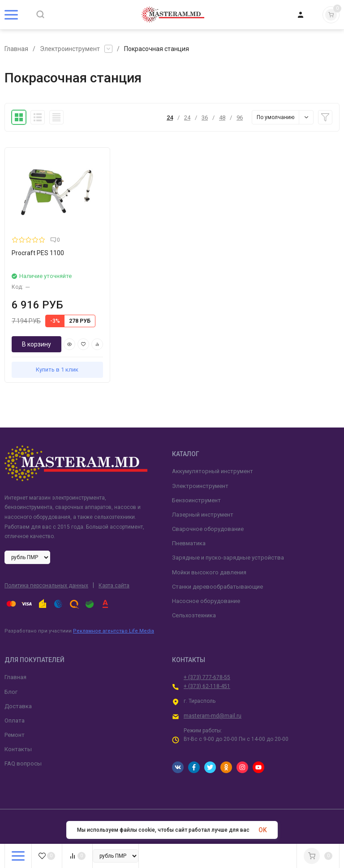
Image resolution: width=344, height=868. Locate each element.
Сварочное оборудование (208, 529)
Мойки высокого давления (209, 572)
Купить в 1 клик (57, 370)
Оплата (15, 720)
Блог (11, 692)
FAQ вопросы (23, 763)
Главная (16, 49)
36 (205, 118)
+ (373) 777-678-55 (207, 677)
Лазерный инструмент (203, 515)
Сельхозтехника (194, 615)
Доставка (18, 706)
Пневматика (189, 543)
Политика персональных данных (46, 586)
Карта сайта (114, 586)
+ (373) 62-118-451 (207, 686)
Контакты (18, 749)
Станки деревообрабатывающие (217, 587)
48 (222, 118)
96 (240, 118)
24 (170, 118)
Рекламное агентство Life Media (114, 631)
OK (263, 830)
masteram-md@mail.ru (213, 716)
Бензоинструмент (196, 500)
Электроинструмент (70, 49)
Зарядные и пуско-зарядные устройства (228, 558)
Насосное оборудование (206, 601)
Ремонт (15, 735)
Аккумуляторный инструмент (213, 471)
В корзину (37, 344)
